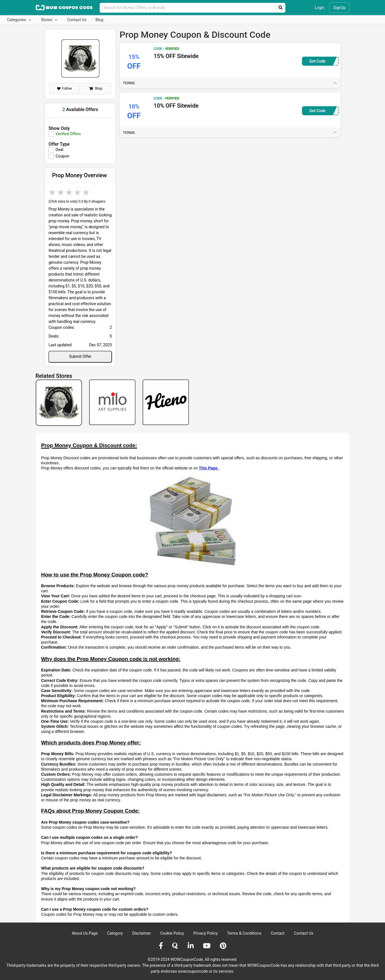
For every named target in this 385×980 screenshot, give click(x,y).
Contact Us (77, 20)
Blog (99, 20)
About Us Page (85, 933)
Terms (129, 83)
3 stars (70, 192)
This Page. (209, 468)
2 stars (61, 192)
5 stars (86, 192)
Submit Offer (80, 356)
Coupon (62, 156)
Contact (278, 933)
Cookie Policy (172, 933)
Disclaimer (142, 933)
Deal (60, 150)
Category (115, 933)
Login (320, 8)
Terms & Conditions (244, 933)
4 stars (78, 192)
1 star (53, 192)
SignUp (339, 8)
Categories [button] (17, 20)
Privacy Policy (205, 933)
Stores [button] (47, 20)
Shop (96, 88)
